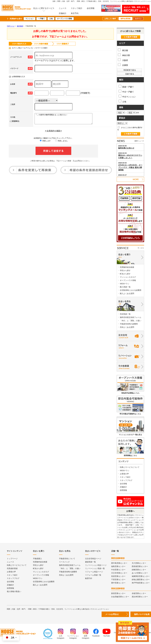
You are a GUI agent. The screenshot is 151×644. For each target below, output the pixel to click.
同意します (45, 143)
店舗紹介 (63, 13)
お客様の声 (124, 474)
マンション (30, 19)
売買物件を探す (16, 19)
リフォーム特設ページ (94, 572)
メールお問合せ (112, 614)
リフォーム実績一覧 (93, 575)
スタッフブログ (126, 480)
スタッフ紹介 (77, 8)
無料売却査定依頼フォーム (131, 317)
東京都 (123, 50)
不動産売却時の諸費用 (129, 324)
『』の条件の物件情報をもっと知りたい (67, 120)
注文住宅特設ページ (93, 559)
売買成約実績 (12, 568)
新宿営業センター (118, 593)
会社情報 (91, 8)
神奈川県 (124, 55)
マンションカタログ (128, 277)
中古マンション (127, 96)
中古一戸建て (126, 91)
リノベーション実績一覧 (95, 568)
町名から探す (125, 274)
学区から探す (125, 270)
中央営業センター (118, 570)
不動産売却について (67, 559)
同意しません (61, 143)
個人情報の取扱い (14, 591)
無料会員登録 (125, 19)
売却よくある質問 (127, 327)
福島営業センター (118, 566)
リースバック (64, 562)
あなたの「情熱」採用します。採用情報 (135, 9)
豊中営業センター (118, 583)
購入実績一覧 (125, 287)
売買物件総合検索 (127, 267)
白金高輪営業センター (120, 597)
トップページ (12, 559)
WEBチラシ (125, 284)
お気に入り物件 (110, 19)
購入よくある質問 (127, 294)
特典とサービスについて (130, 467)
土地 (51, 19)
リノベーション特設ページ (96, 565)
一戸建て (41, 19)
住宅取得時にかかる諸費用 (131, 290)
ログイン (138, 19)
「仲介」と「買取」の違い (131, 321)
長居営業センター (118, 576)
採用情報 (123, 490)
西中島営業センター (119, 563)
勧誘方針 (89, 578)
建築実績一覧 (90, 562)
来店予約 (75, 13)
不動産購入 (37, 559)
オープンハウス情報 (65, 19)
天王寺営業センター (119, 573)
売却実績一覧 (125, 314)
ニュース (63, 8)
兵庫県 (123, 65)
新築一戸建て (126, 86)
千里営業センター (118, 580)
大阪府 (123, 60)
